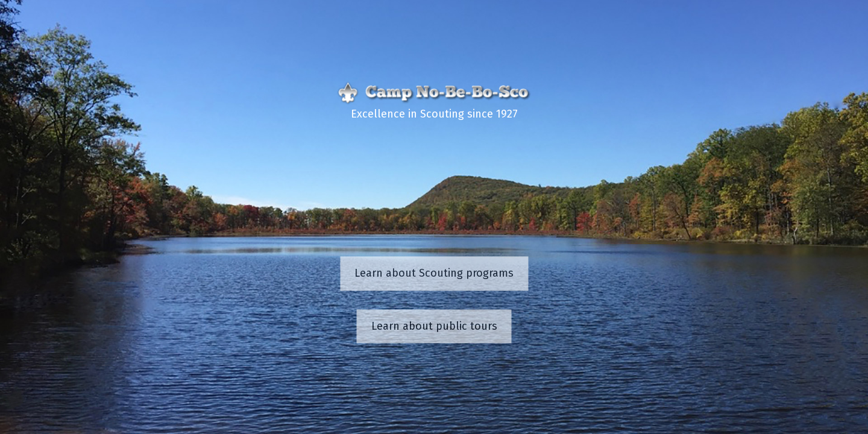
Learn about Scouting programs (434, 274)
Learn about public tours (434, 326)
